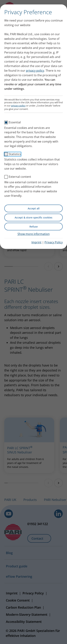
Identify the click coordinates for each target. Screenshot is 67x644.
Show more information (34, 234)
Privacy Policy (54, 242)
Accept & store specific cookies (33, 217)
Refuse (34, 227)
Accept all (34, 208)
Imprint (36, 242)
